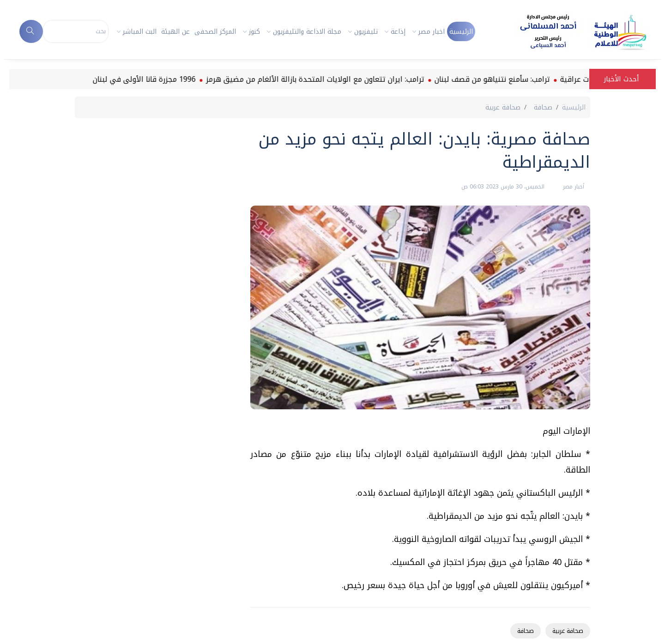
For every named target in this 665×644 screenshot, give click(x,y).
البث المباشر (140, 32)
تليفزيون (366, 32)
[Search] (76, 31)
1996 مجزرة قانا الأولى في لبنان (116, 79)
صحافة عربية (568, 631)
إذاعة (398, 32)
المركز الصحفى (215, 32)
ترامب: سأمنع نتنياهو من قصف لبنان (464, 79)
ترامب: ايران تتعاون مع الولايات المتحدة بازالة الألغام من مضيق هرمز (287, 79)
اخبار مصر (432, 32)
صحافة (526, 631)
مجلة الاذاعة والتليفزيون (307, 32)
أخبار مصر (573, 187)
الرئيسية (461, 32)
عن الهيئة (175, 32)
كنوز (254, 32)
